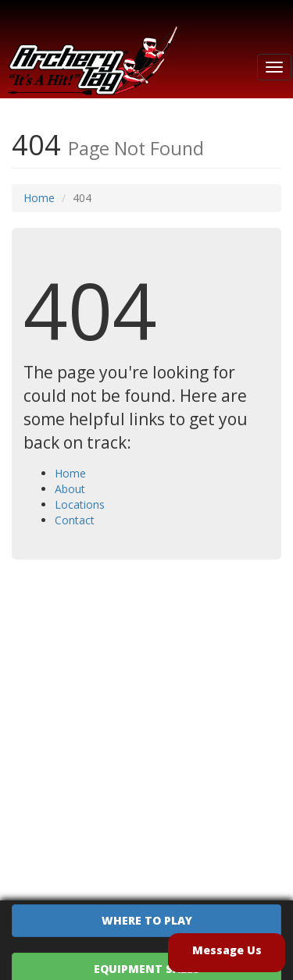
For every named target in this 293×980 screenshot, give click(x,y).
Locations (80, 504)
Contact (75, 520)
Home (39, 198)
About (70, 489)
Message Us (227, 950)
